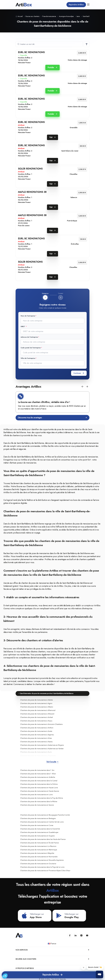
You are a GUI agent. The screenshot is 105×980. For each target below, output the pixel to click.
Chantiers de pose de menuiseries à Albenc (37, 707)
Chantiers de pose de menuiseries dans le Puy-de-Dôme (42, 798)
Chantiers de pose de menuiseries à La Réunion (38, 846)
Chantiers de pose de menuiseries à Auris (36, 752)
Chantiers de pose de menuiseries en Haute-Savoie (40, 791)
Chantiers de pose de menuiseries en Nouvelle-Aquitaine (42, 860)
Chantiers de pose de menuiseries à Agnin (36, 703)
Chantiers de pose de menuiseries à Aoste (36, 731)
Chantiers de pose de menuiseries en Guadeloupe (39, 832)
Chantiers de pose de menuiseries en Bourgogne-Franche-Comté (45, 815)
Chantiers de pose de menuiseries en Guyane (37, 836)
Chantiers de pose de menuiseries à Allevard (37, 714)
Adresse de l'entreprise (29, 337)
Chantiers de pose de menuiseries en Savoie (37, 805)
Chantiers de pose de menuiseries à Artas (36, 738)
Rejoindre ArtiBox (76, 5)
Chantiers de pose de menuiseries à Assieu (36, 742)
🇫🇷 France (52, 944)
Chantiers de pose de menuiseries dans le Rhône (39, 801)
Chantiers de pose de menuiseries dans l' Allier (38, 774)
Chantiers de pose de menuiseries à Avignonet (38, 756)
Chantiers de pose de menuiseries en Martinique (39, 850)
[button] (82, 387)
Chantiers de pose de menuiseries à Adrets (36, 700)
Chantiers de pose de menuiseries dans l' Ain (37, 770)
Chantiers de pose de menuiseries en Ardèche (38, 777)
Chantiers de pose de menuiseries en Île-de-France (39, 843)
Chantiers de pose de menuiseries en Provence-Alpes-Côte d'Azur (45, 871)
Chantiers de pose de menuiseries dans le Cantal (39, 781)
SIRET (23, 326)
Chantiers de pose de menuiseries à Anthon (37, 728)
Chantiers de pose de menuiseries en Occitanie (38, 864)
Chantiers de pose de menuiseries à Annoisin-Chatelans (41, 724)
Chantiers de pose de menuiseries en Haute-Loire (39, 788)
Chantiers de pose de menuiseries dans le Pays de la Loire (42, 867)
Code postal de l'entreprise (31, 348)
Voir (52, 137)
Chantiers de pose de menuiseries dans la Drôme (39, 784)
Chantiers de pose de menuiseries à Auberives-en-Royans (42, 745)
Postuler (52, 67)
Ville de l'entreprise (28, 358)
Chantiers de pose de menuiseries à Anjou (36, 721)
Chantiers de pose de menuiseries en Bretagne (38, 818)
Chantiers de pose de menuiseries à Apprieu (37, 735)
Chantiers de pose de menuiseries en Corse (37, 825)
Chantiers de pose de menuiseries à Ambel (37, 717)
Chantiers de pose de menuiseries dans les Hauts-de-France (43, 839)
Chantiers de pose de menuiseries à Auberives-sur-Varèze (42, 749)
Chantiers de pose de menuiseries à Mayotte (37, 853)
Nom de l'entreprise (28, 316)
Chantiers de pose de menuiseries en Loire (36, 795)
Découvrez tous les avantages (52, 418)
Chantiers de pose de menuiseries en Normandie (39, 857)
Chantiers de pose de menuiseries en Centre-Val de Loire (42, 822)
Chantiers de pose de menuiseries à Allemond (38, 710)
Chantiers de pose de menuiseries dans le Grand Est (40, 829)
